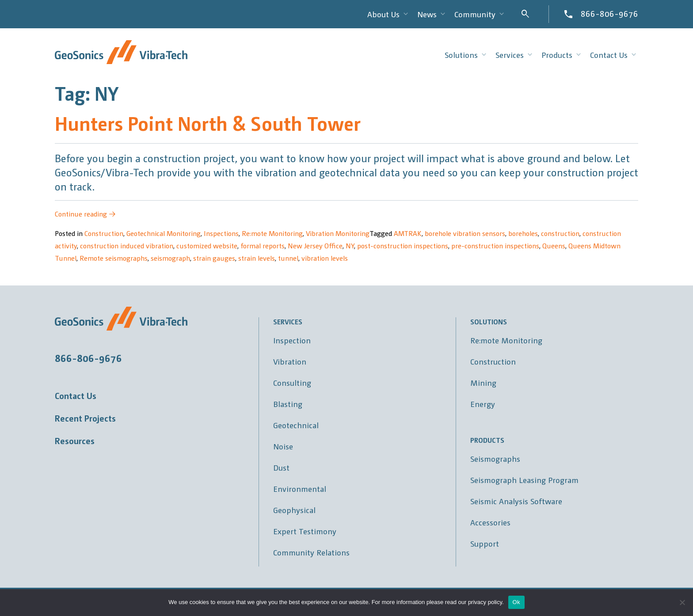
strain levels (257, 258)
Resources (75, 441)
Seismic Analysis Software (516, 501)
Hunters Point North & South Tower (208, 123)
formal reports (263, 245)
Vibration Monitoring (338, 233)
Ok (516, 602)
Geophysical (294, 510)
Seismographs (495, 458)
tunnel (288, 258)
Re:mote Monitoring (272, 233)
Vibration (290, 361)
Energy (483, 404)
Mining (483, 382)
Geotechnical (296, 425)
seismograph (170, 258)
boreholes (523, 233)
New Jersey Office (315, 245)
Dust (281, 467)
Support (485, 543)
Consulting (292, 382)
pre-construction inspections (495, 245)
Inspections (221, 233)
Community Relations (311, 552)
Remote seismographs (114, 258)
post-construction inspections (403, 245)
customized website (207, 245)
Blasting (288, 404)
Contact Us (76, 395)
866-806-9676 (609, 13)
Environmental (300, 489)
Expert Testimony (305, 531)
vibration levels (325, 258)
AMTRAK (408, 233)
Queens (554, 245)
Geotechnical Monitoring (164, 233)
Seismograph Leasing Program (524, 480)
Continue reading (85, 214)
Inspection (292, 340)
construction (560, 233)
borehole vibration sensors (465, 233)
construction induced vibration (127, 245)
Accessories (490, 522)
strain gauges (214, 258)
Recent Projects (85, 418)
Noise (283, 446)
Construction (104, 233)
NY (350, 245)
